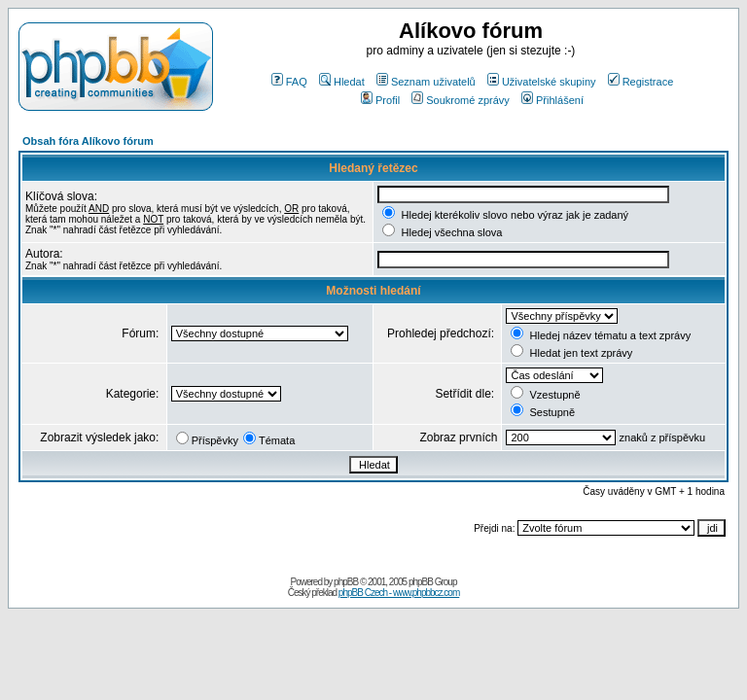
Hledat (342, 82)
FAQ (289, 82)
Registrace (641, 82)
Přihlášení (552, 100)
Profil (380, 100)
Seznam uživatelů (426, 82)
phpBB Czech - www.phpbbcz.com (399, 593)
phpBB (346, 582)
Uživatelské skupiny (542, 82)
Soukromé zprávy (461, 100)
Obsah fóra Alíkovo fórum (88, 141)
